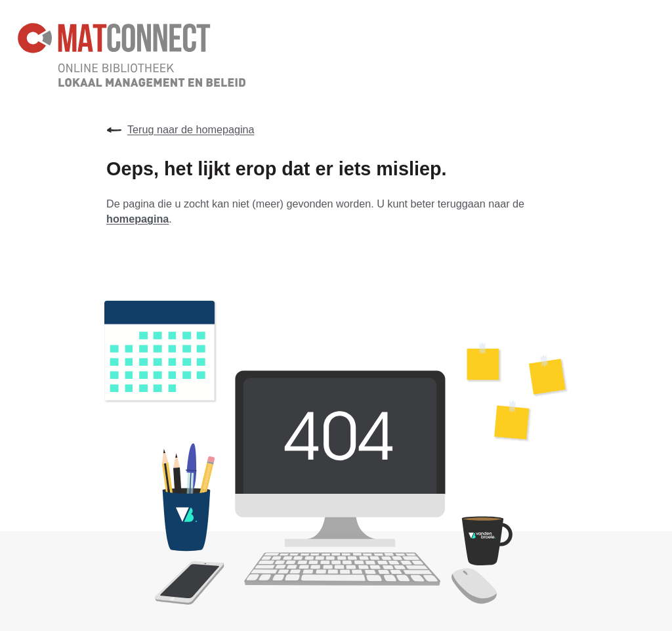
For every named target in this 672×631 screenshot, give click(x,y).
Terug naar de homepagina (180, 130)
